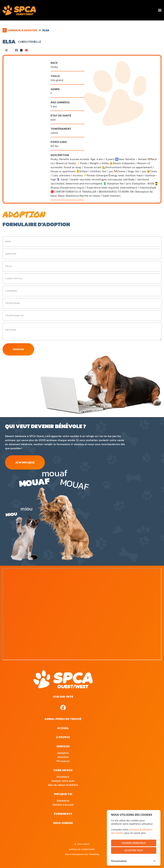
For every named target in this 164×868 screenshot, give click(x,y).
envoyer (18, 349)
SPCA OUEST (83, 844)
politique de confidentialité (82, 849)
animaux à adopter (23, 30)
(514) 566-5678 (63, 697)
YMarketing (94, 854)
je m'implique (25, 462)
